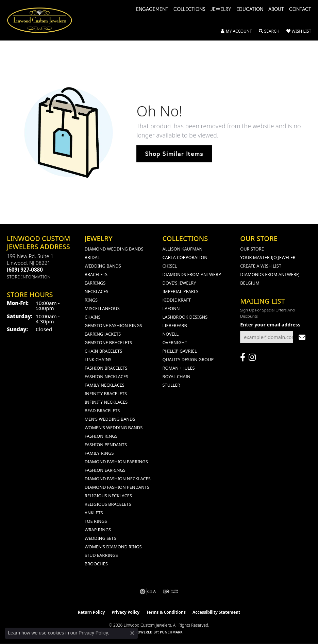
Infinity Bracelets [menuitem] (106, 393)
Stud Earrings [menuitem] (101, 555)
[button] (236, 31)
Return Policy (91, 612)
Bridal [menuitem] (92, 257)
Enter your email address (270, 325)
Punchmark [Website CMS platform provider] (171, 632)
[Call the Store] (25, 270)
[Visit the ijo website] (171, 592)
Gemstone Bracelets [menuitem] (108, 342)
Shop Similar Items (174, 154)
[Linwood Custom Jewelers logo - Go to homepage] (43, 20)
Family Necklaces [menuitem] (105, 385)
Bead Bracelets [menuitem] (102, 410)
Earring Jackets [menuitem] (103, 334)
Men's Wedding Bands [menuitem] (110, 419)
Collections (189, 10)
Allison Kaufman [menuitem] (183, 249)
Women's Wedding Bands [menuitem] (114, 428)
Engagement (152, 10)
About (276, 10)
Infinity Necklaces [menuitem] (106, 402)
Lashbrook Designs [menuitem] (185, 317)
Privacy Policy (125, 612)
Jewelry (221, 10)
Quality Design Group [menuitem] (188, 359)
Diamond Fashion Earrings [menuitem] (116, 462)
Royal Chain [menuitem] (177, 376)
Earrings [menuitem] (95, 283)
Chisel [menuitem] (170, 266)
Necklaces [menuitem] (97, 291)
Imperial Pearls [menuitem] (181, 291)
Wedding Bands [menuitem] (103, 266)
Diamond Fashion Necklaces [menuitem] (118, 479)
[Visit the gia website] (148, 592)
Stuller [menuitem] (171, 385)
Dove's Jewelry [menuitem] (179, 283)
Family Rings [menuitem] (99, 453)
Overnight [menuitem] (175, 342)
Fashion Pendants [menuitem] (106, 445)
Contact (300, 10)
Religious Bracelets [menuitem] (108, 504)
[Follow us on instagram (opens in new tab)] (252, 357)
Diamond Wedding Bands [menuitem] (114, 249)
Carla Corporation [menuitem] (185, 257)
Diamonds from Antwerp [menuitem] (192, 274)
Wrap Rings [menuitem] (98, 530)
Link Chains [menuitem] (98, 359)
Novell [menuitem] (171, 334)
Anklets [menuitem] (94, 513)
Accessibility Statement (216, 612)
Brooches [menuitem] (96, 564)
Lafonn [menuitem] (171, 308)
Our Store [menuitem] (252, 249)
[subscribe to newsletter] (302, 337)
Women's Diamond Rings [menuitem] (113, 547)
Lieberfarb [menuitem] (175, 325)
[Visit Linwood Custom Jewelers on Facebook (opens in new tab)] (243, 357)
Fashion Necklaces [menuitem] (106, 376)
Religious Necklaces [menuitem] (108, 496)
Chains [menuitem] (93, 317)
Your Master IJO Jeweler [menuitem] (268, 257)
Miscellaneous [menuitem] (102, 308)
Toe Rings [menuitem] (96, 521)
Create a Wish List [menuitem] (261, 266)
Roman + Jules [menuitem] (179, 368)
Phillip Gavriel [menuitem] (180, 351)
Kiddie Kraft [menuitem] (177, 300)
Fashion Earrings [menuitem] (105, 470)
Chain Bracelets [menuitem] (104, 351)
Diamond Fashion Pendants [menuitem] (117, 487)
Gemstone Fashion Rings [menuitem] (113, 325)
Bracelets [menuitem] (96, 274)
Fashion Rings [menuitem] (101, 436)
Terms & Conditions (166, 612)
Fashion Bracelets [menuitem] (106, 368)
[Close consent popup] (132, 633)
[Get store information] (29, 277)
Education (250, 10)
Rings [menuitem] (91, 300)
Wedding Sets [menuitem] (101, 538)
